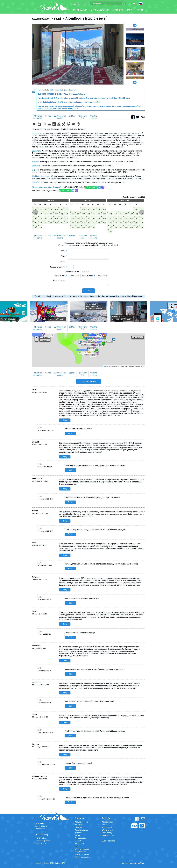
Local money (107, 833)
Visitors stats (41, 838)
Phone (64, 262)
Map (129, 10)
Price (48, 116)
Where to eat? (108, 830)
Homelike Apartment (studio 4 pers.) (98, 178)
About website (41, 826)
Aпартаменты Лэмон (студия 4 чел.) (128, 178)
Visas (104, 825)
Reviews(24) (83, 117)
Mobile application (82, 857)
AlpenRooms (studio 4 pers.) (86, 18)
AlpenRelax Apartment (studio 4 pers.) (117, 176)
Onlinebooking (94, 117)
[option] (78, 54)
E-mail (64, 256)
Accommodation (41, 19)
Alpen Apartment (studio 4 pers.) (88, 176)
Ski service (79, 844)
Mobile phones (108, 835)
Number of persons (58, 267)
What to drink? (108, 827)
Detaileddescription (38, 117)
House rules (40, 829)
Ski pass (78, 825)
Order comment (60, 280)
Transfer (78, 833)
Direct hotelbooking (60, 117)
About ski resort (81, 822)
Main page (40, 823)
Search (58, 19)
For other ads (41, 843)
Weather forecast (82, 849)
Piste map (79, 827)
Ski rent (78, 841)
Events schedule (109, 841)
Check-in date (61, 276)
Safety (78, 835)
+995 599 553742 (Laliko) (74, 187)
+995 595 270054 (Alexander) (45, 191)
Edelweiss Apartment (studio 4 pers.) (68, 178)
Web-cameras (80, 852)
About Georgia (108, 822)
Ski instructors (81, 838)
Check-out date (88, 276)
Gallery (78, 846)
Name (64, 251)
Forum (139, 10)
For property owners (43, 841)
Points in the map (82, 854)
